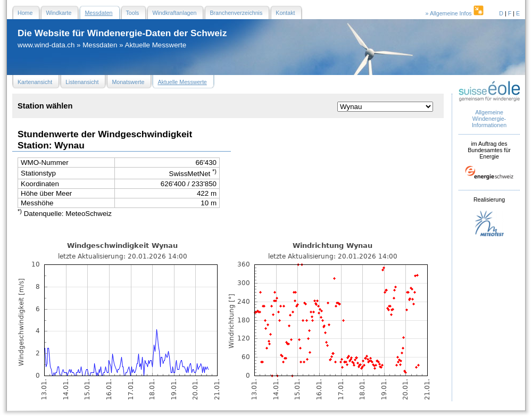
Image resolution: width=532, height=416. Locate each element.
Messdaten (100, 45)
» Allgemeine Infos (455, 13)
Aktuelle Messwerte (156, 45)
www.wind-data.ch (46, 45)
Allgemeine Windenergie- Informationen (489, 119)
